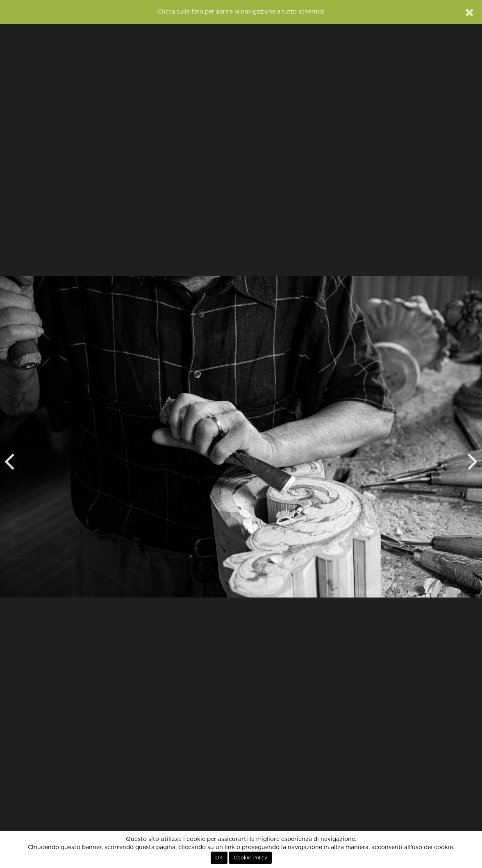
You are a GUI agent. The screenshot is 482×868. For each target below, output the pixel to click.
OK (219, 858)
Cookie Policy (250, 858)
